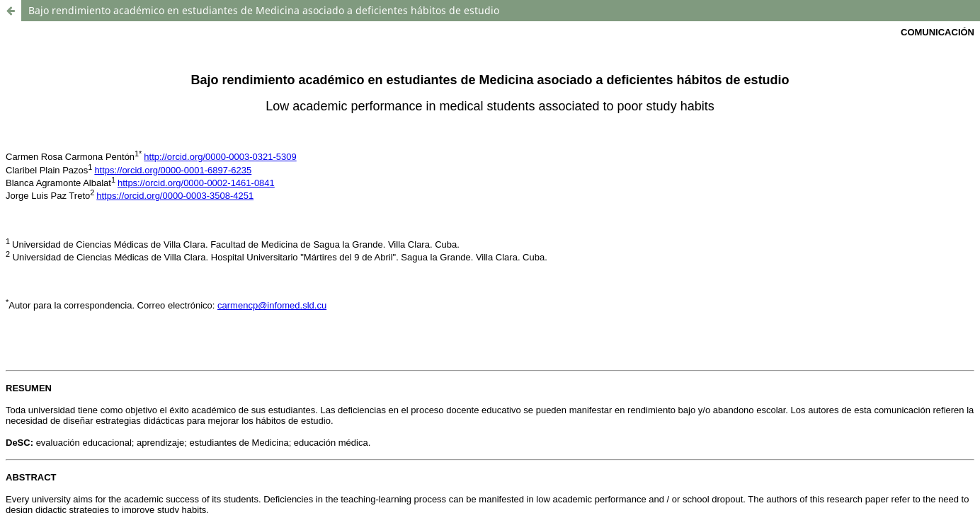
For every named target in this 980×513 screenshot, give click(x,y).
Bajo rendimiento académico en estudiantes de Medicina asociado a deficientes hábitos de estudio (264, 10)
